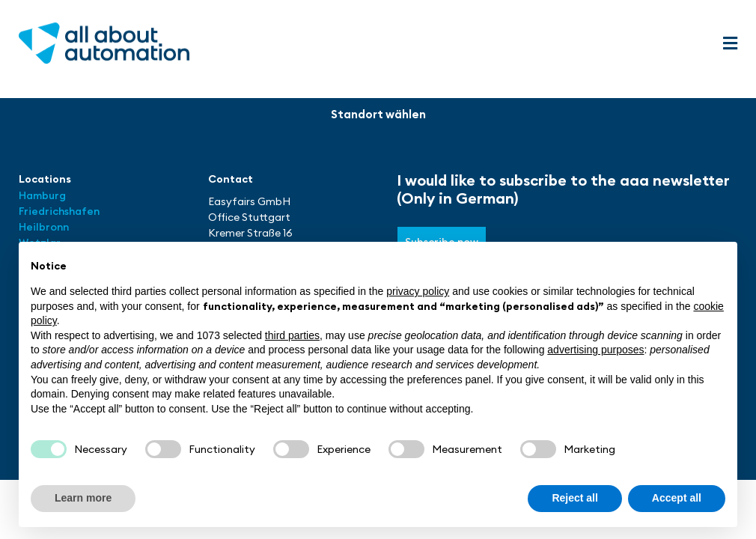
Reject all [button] (574, 498)
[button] (730, 44)
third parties (292, 335)
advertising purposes (595, 350)
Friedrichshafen (59, 211)
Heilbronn (44, 227)
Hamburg (42, 195)
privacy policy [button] (418, 291)
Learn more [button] (83, 498)
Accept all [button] (677, 498)
